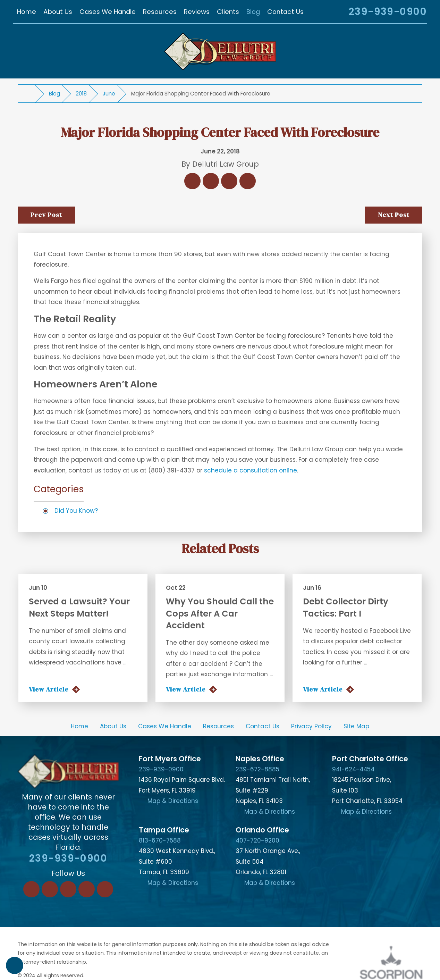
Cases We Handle (165, 726)
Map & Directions (173, 801)
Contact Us (263, 726)
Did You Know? (76, 511)
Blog (54, 94)
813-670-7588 (160, 840)
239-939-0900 (388, 12)
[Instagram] (87, 889)
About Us (113, 726)
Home (79, 726)
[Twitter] (68, 889)
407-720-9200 (257, 840)
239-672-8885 (257, 769)
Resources (218, 726)
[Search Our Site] (334, 12)
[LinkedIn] (50, 889)
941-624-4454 (353, 769)
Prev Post (46, 215)
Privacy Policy (311, 726)
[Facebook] (31, 889)
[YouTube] (105, 889)
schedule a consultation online (251, 470)
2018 (81, 94)
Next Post (394, 215)
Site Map (356, 726)
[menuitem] (26, 11)
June (109, 94)
